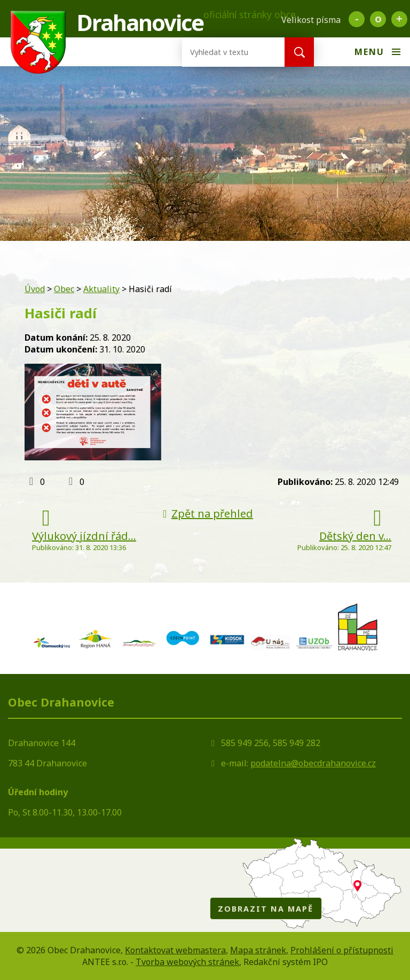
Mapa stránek (258, 950)
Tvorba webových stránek (187, 962)
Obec (64, 289)
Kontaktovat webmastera (175, 950)
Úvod (35, 289)
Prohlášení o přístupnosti (342, 950)
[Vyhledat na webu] (225, 52)
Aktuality (101, 289)
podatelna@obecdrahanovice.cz (313, 763)
